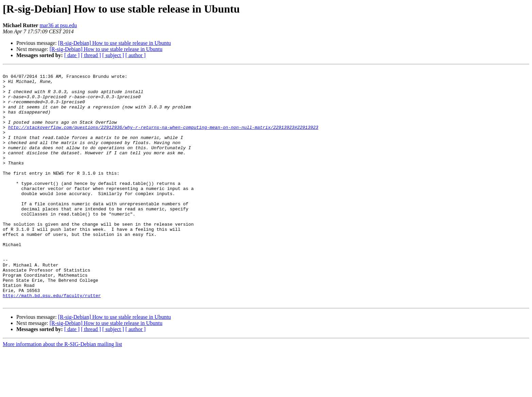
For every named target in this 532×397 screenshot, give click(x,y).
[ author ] (136, 55)
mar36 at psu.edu (58, 25)
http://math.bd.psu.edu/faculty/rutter (52, 341)
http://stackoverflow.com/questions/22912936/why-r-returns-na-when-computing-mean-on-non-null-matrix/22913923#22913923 (163, 139)
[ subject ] (113, 55)
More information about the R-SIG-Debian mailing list (62, 391)
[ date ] (72, 55)
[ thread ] (91, 55)
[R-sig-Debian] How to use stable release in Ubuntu (115, 43)
